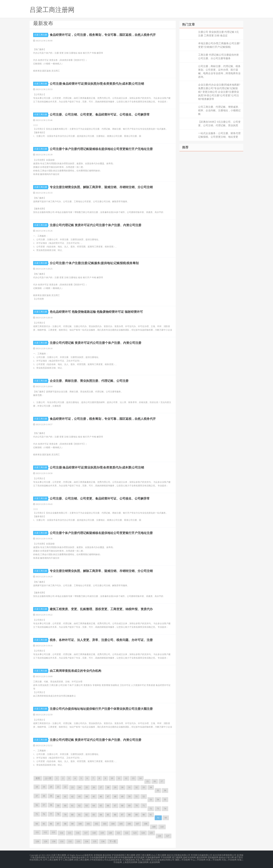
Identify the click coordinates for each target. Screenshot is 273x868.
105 (121, 824)
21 (58, 787)
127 (168, 836)
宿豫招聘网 (143, 862)
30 (122, 787)
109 (154, 827)
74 (165, 809)
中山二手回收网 (198, 859)
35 (158, 790)
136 (103, 841)
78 (58, 814)
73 (158, 809)
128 (37, 841)
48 (115, 796)
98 (65, 824)
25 (87, 787)
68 (122, 806)
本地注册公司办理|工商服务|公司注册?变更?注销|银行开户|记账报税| (219, 45)
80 (72, 815)
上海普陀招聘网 (130, 862)
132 (70, 841)
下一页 (113, 841)
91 (151, 815)
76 (44, 814)
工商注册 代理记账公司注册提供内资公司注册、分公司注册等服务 (218, 57)
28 (108, 787)
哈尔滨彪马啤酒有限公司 (225, 855)
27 (101, 787)
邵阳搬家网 (213, 857)
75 (37, 814)
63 (87, 806)
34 (151, 787)
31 (129, 787)
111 (37, 832)
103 (105, 824)
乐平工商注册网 (50, 859)
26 (94, 787)
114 (61, 833)
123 (135, 833)
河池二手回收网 (229, 859)
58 (51, 805)
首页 (38, 778)
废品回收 (107, 855)
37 (37, 796)
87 (122, 815)
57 (44, 805)
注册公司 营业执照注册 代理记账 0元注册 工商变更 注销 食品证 (218, 34)
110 (162, 827)
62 (79, 806)
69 (129, 806)
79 (65, 815)
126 (159, 836)
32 (136, 787)
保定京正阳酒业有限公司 (179, 855)
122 (127, 833)
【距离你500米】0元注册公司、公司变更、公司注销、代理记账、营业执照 (219, 124)
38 (44, 796)
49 (122, 796)
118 (94, 833)
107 (137, 824)
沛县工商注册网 (143, 859)
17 (162, 781)
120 (110, 833)
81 (79, 815)
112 (45, 832)
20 (51, 787)
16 (155, 781)
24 (79, 787)
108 (146, 824)
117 (86, 833)
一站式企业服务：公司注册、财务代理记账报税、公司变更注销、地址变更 (219, 135)
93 (166, 818)
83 (94, 815)
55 (165, 800)
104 (113, 824)
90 (144, 815)
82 (87, 815)
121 (119, 833)
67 (115, 806)
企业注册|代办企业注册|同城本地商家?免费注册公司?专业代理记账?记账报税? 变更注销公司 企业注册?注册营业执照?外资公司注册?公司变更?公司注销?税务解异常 (219, 92)
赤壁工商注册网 (81, 859)
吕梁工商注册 (41, 35)
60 (65, 806)
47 (108, 796)
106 (129, 824)
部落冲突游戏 (56, 857)
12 (126, 778)
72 (151, 809)
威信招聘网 (202, 857)
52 (144, 796)
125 (151, 833)
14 (140, 778)
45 (94, 796)
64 (94, 806)
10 (112, 778)
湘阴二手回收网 (182, 859)
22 (65, 787)
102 (96, 824)
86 (115, 815)
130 (54, 841)
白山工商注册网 (159, 855)
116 (78, 833)
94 (37, 824)
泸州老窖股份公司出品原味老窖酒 (105, 859)
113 (53, 832)
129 (45, 841)
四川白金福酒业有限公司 (163, 859)
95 (44, 824)
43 (79, 796)
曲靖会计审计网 (226, 857)
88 (129, 815)
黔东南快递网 (111, 857)
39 (51, 796)
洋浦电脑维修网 (153, 857)
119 (102, 833)
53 (151, 800)
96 (51, 824)
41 (65, 796)
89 (136, 815)
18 (37, 787)
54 (158, 800)
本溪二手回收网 (213, 859)
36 (165, 790)
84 (101, 815)
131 (62, 841)
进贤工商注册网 (143, 855)
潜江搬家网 (177, 857)
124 (143, 833)
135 (95, 841)
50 (129, 796)
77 (51, 814)
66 (108, 806)
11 (119, 778)
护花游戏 (116, 855)
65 (101, 806)
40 (58, 796)
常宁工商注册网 (66, 859)
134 (86, 841)
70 (136, 806)
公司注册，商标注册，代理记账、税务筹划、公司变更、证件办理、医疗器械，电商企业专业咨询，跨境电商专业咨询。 (219, 72)
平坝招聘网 (166, 857)
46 (101, 796)
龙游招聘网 (154, 862)
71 (144, 806)
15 (148, 781)
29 (115, 787)
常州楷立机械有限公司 (202, 855)
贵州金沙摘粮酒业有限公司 (76, 857)
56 (37, 805)
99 (72, 824)
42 (72, 796)
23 (72, 787)
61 (72, 806)
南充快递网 (139, 857)
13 (133, 778)
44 (87, 796)
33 (144, 787)
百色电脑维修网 (97, 857)
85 (108, 815)
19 (44, 787)
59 (58, 806)
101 (88, 824)
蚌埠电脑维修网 (126, 857)
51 (136, 796)
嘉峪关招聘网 (189, 857)
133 (78, 841)
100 (80, 824)
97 (58, 824)
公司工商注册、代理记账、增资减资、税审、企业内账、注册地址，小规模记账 (219, 110)
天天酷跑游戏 (128, 859)
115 (70, 833)
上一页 (48, 778)
